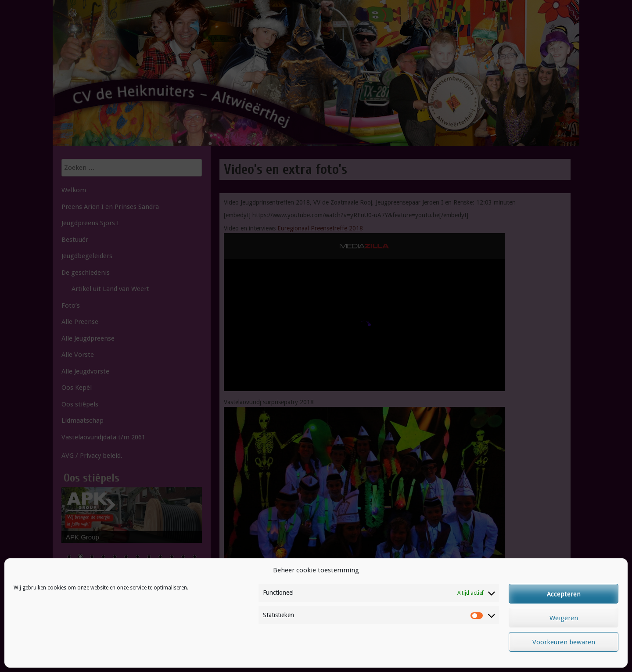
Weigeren (564, 618)
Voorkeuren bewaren (564, 642)
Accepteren (564, 594)
